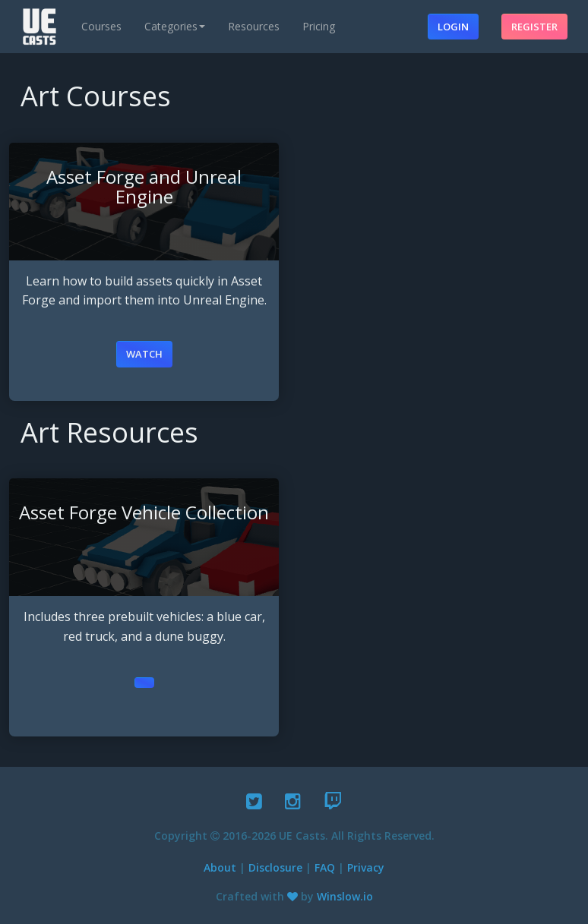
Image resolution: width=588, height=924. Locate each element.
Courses (101, 26)
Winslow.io (345, 896)
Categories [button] (175, 26)
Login (453, 27)
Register (534, 27)
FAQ (325, 867)
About (220, 867)
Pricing (319, 26)
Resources (254, 26)
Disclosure (275, 867)
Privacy (366, 867)
